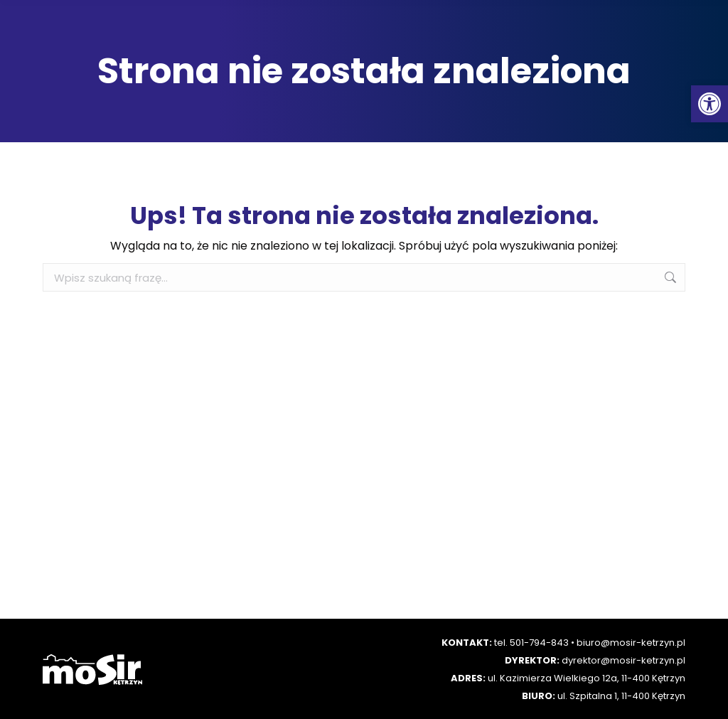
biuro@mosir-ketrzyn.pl (631, 643)
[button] (710, 104)
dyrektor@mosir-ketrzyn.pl (623, 660)
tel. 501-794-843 (531, 643)
